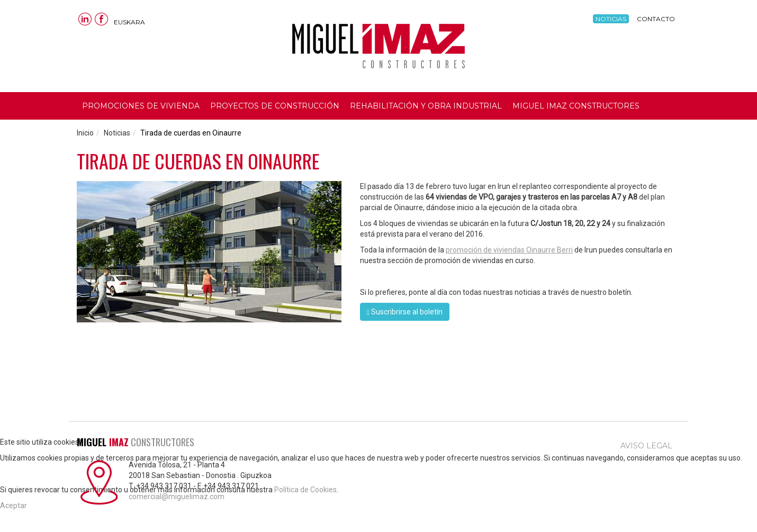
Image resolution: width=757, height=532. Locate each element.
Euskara (129, 22)
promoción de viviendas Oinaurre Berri (509, 250)
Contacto (656, 19)
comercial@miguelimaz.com (177, 497)
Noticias (611, 19)
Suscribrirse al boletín (405, 312)
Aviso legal (646, 446)
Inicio (85, 133)
